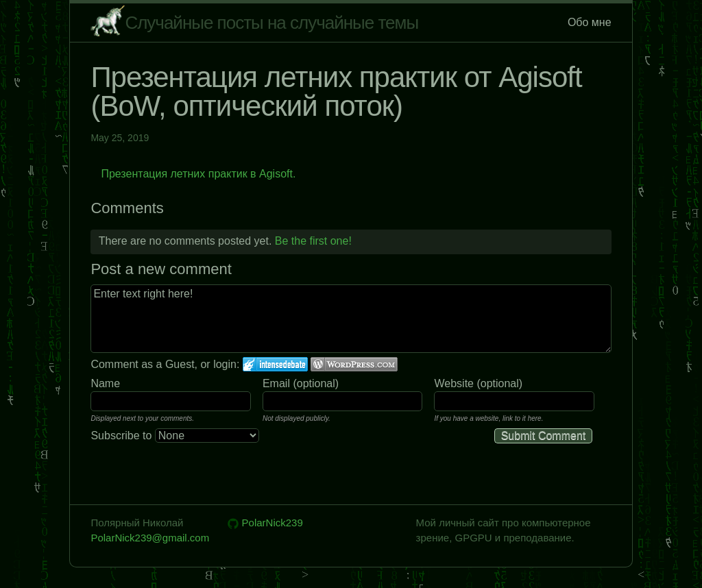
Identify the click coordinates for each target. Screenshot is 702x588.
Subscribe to (174, 436)
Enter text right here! (351, 319)
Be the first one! (313, 241)
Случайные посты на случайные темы (271, 23)
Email (276, 383)
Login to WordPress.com (354, 364)
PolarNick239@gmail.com (150, 538)
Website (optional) (478, 383)
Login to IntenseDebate (275, 364)
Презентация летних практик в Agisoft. (198, 174)
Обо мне (590, 22)
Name (105, 383)
